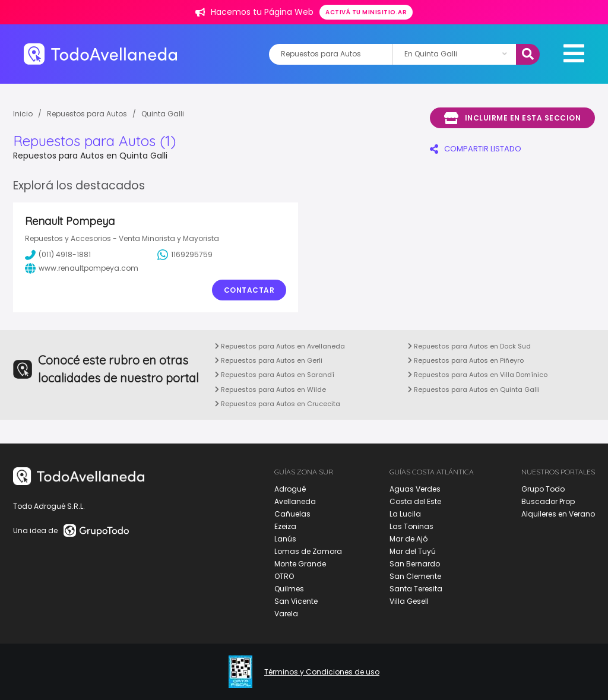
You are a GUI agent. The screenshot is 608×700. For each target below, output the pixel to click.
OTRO (284, 576)
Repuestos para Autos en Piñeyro (466, 360)
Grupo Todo (543, 489)
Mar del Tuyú (413, 551)
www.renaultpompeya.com (82, 268)
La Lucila (405, 514)
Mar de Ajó (408, 539)
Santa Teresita (416, 589)
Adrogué (290, 489)
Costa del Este (415, 501)
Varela (286, 614)
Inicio (23, 114)
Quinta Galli (163, 114)
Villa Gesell (409, 601)
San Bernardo (415, 564)
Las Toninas (411, 526)
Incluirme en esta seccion (512, 118)
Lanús (285, 539)
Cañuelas (292, 514)
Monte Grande (300, 564)
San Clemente (415, 576)
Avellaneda (295, 501)
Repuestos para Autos (87, 114)
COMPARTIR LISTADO (476, 149)
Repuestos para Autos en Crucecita (278, 404)
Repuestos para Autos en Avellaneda (280, 346)
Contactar (249, 290)
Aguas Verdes (415, 489)
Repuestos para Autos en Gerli (269, 360)
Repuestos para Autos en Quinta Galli (474, 389)
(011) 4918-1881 (58, 255)
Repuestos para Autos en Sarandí (275, 375)
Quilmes (289, 589)
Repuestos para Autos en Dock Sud (469, 346)
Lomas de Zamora (308, 551)
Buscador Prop (548, 501)
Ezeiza (285, 526)
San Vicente (296, 601)
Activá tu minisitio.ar (366, 12)
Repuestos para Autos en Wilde (270, 389)
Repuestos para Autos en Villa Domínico (478, 375)
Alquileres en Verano (558, 514)
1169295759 (185, 255)
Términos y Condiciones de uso (322, 672)
